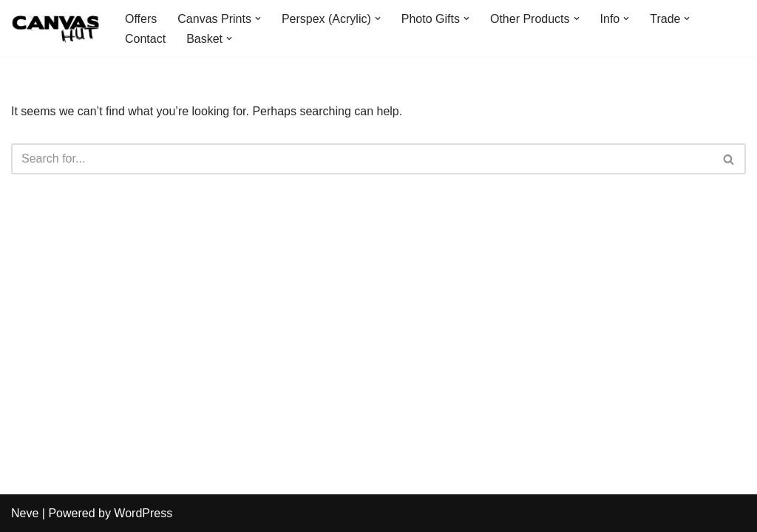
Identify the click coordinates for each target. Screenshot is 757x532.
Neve (25, 513)
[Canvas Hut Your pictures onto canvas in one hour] (55, 28)
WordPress (143, 513)
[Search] (362, 159)
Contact (145, 39)
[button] (258, 18)
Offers (141, 19)
